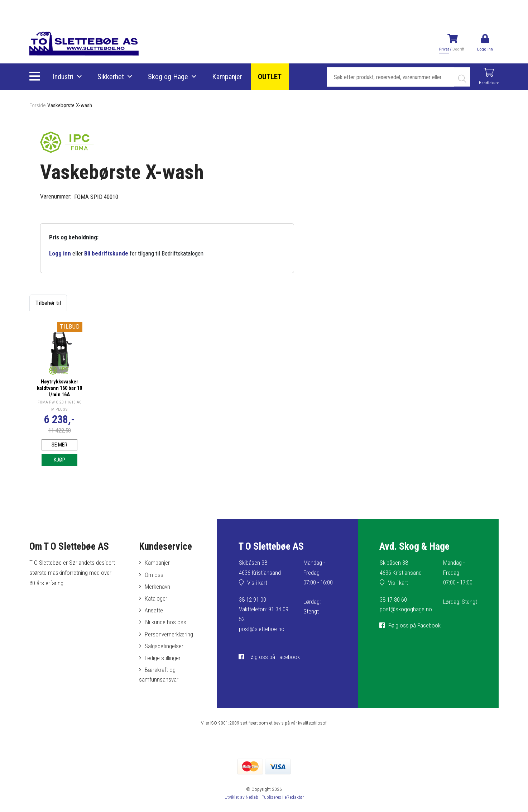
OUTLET (270, 77)
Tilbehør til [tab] (48, 303)
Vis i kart (257, 583)
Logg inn (60, 253)
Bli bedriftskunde (106, 253)
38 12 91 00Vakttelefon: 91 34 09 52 (264, 610)
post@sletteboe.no (262, 630)
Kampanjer (227, 77)
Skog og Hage (168, 77)
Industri (63, 77)
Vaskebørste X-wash (70, 105)
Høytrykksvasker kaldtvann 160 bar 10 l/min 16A (59, 387)
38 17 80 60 (393, 600)
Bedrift (459, 49)
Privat (444, 49)
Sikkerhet (111, 77)
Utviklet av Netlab (241, 797)
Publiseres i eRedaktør (282, 797)
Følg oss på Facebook (274, 658)
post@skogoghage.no (406, 610)
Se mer (60, 444)
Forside (38, 105)
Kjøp (60, 460)
